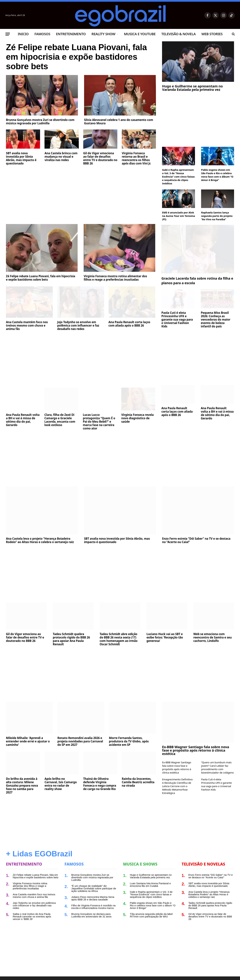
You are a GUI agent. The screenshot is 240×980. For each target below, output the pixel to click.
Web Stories (212, 34)
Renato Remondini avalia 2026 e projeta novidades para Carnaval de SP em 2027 (80, 741)
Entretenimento (71, 34)
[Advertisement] (81, 193)
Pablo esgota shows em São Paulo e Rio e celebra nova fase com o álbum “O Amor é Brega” (217, 175)
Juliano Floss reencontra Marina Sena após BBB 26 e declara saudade (93, 898)
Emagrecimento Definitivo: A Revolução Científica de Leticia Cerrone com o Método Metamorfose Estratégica (177, 786)
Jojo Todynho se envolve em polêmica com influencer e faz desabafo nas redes (78, 326)
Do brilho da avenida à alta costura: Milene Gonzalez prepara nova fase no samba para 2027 (22, 786)
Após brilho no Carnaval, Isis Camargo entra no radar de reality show (61, 784)
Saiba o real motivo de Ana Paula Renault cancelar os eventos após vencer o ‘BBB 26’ (32, 916)
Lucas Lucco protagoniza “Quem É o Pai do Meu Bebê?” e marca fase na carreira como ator (99, 422)
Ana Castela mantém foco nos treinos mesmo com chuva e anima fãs (27, 326)
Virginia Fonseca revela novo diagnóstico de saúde (137, 418)
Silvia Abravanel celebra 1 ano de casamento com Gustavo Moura (119, 122)
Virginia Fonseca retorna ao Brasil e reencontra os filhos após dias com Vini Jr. (136, 158)
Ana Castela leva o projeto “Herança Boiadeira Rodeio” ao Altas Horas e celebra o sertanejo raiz (40, 540)
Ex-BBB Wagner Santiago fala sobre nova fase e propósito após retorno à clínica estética (196, 750)
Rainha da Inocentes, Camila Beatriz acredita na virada (138, 782)
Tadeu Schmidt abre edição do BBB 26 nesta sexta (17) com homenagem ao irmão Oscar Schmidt (119, 639)
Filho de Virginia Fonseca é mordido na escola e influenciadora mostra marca (94, 907)
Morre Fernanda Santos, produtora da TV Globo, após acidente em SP (129, 741)
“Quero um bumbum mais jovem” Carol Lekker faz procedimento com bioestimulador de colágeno (217, 767)
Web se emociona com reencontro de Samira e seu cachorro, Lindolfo (212, 637)
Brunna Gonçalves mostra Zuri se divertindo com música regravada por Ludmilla (40, 122)
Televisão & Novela (179, 34)
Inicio (23, 34)
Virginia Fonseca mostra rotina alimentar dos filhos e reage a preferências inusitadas (115, 278)
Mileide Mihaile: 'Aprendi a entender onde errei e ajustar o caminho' (28, 741)
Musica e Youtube (140, 34)
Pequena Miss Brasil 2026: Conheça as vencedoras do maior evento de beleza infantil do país (216, 320)
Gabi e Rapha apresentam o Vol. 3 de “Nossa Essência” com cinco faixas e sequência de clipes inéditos (178, 177)
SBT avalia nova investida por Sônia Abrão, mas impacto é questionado (21, 158)
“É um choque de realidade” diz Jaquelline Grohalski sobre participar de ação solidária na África (94, 888)
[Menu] (8, 34)
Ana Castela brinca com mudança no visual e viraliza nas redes (61, 157)
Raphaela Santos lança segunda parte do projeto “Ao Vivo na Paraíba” (217, 216)
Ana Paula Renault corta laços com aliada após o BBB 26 (129, 324)
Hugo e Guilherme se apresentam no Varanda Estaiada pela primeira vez (192, 88)
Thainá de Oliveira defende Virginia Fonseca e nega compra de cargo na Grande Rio (100, 784)
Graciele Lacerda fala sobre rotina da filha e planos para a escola (197, 281)
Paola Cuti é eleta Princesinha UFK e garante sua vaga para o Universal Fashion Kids (177, 320)
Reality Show (103, 34)
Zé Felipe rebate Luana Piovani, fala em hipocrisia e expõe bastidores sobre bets (76, 57)
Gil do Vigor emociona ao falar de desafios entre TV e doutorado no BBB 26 (100, 158)
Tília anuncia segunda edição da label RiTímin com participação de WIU (151, 915)
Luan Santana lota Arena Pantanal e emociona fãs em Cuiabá (150, 885)
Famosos (42, 34)
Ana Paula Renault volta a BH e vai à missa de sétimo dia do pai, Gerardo (23, 420)
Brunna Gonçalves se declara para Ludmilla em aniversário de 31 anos (91, 915)
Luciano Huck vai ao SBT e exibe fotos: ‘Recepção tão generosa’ (165, 637)
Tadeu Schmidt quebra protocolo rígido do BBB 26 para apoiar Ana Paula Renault (71, 639)
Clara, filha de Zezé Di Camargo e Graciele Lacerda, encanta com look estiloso (60, 420)
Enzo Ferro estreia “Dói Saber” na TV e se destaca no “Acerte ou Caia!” (196, 540)
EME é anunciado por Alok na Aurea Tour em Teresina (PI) (179, 216)
